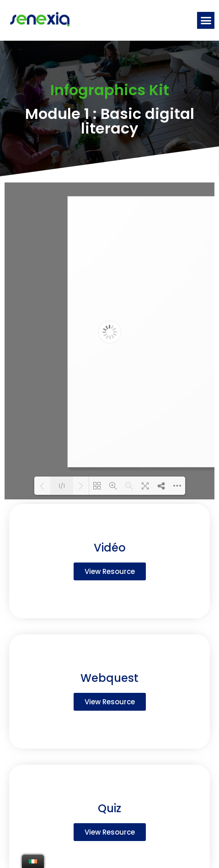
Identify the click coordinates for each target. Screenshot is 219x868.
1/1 (62, 486)
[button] (206, 21)
